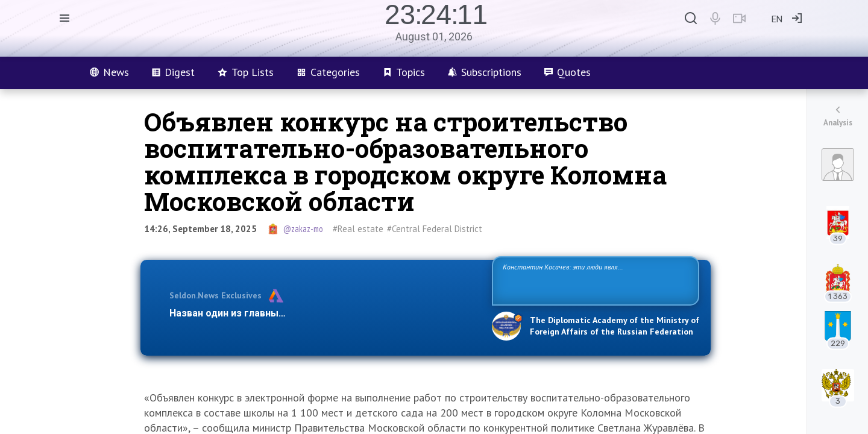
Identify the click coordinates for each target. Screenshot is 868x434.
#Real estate (358, 229)
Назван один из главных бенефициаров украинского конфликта (321, 313)
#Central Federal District (435, 229)
